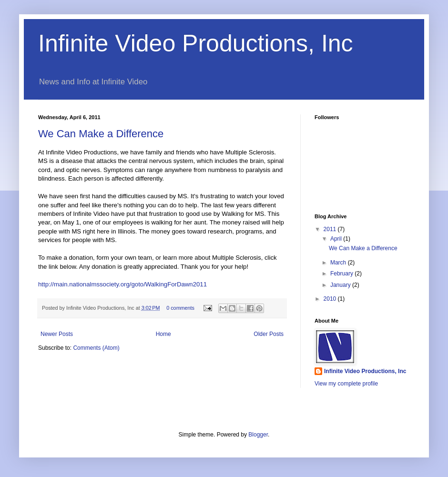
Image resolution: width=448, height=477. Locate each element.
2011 (331, 229)
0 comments (180, 308)
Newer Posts (57, 334)
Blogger (258, 435)
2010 (331, 299)
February (342, 274)
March (339, 263)
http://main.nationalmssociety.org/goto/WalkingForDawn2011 (122, 284)
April (337, 239)
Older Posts (269, 334)
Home (163, 334)
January (341, 285)
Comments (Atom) (96, 348)
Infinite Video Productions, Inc (196, 43)
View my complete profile (346, 384)
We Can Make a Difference (101, 134)
